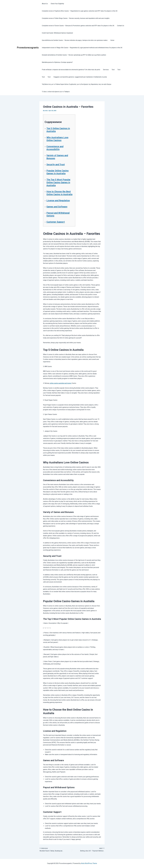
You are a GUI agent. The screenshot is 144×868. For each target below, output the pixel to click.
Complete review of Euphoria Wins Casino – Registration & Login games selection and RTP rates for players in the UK (80, 11)
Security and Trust (56, 165)
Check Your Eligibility (57, 4)
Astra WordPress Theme (89, 863)
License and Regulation (58, 201)
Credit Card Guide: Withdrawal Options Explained (57, 33)
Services (106, 70)
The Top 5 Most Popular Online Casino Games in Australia (58, 182)
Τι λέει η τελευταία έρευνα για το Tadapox (56, 92)
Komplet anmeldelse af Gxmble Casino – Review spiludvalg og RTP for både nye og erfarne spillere (74, 55)
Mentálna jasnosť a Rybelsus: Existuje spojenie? (57, 62)
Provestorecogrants (28, 48)
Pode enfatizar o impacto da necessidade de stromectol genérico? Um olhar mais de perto (71, 70)
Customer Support (56, 222)
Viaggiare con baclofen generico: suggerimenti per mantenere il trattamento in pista (80, 77)
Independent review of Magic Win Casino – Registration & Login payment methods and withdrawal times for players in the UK (82, 48)
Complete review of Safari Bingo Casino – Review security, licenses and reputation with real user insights (76, 18)
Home (112, 40)
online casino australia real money (61, 383)
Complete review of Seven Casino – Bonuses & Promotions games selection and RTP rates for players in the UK (78, 26)
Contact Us (121, 26)
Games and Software (57, 207)
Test (113, 70)
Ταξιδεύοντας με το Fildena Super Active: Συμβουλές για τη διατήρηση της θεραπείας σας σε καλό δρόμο (77, 84)
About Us (45, 4)
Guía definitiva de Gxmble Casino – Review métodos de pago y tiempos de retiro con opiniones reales (75, 40)
